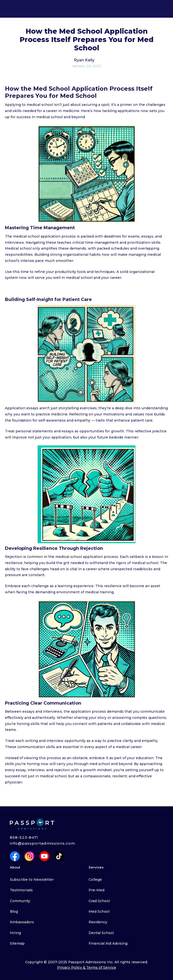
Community (20, 901)
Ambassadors (22, 922)
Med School (99, 911)
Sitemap (17, 943)
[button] (7, 9)
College (95, 880)
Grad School (99, 901)
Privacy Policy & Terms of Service (87, 967)
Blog (14, 911)
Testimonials (21, 890)
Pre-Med (96, 890)
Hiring (15, 933)
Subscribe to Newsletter (32, 880)
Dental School (101, 933)
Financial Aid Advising (108, 943)
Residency (98, 922)
